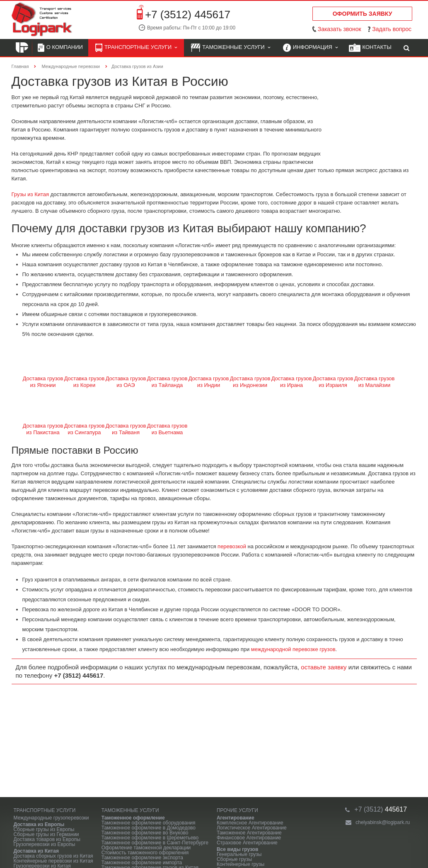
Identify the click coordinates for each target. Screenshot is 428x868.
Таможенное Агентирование (249, 833)
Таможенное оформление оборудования (149, 823)
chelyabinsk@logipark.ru (383, 822)
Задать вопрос (392, 29)
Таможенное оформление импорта (142, 863)
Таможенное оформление (133, 818)
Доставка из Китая (36, 851)
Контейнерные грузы (241, 864)
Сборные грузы (234, 859)
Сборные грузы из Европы (44, 829)
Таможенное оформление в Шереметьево (150, 838)
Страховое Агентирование (247, 843)
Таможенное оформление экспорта (142, 858)
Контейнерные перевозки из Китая (53, 861)
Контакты (370, 48)
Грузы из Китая (30, 194)
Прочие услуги (237, 810)
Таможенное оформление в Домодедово (149, 828)
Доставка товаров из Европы (47, 839)
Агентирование (236, 818)
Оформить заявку (363, 14)
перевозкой (232, 546)
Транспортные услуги (136, 48)
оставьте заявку (324, 667)
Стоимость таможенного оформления (145, 853)
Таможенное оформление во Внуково (145, 833)
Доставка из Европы (39, 824)
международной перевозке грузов (293, 649)
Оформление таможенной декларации (146, 848)
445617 (381, 809)
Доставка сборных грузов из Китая (53, 856)
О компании (60, 48)
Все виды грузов (237, 849)
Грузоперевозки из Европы (45, 844)
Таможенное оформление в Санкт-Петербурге (155, 843)
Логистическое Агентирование (252, 828)
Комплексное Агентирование (250, 823)
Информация (310, 48)
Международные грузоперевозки (51, 818)
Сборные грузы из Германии (46, 834)
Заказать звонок (340, 29)
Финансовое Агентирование (249, 838)
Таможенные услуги (231, 48)
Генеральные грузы (239, 854)
